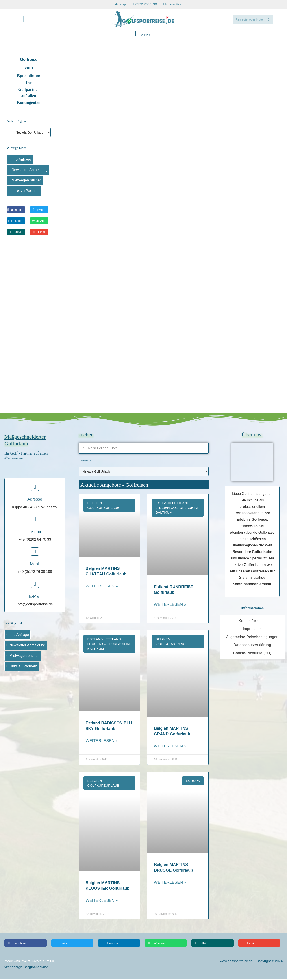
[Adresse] (35, 488)
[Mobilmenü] (143, 36)
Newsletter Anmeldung (30, 171)
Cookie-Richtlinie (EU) (252, 654)
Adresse (35, 500)
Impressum (252, 630)
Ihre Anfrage (21, 160)
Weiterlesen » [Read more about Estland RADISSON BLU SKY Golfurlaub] (102, 742)
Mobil (35, 565)
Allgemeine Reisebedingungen (252, 638)
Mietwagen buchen (27, 181)
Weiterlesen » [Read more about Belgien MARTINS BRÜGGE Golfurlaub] (170, 883)
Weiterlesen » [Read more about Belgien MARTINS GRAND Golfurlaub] (170, 747)
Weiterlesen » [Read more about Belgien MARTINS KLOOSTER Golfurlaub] (102, 902)
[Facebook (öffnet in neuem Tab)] (19, 20)
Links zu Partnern (26, 192)
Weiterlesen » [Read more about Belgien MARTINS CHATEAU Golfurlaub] (102, 587)
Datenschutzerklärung (252, 646)
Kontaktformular (252, 622)
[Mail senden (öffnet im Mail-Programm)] (28, 20)
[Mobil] (35, 552)
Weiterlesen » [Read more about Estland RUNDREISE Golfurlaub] (170, 606)
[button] (16, 211)
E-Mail (35, 597)
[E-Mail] (35, 585)
